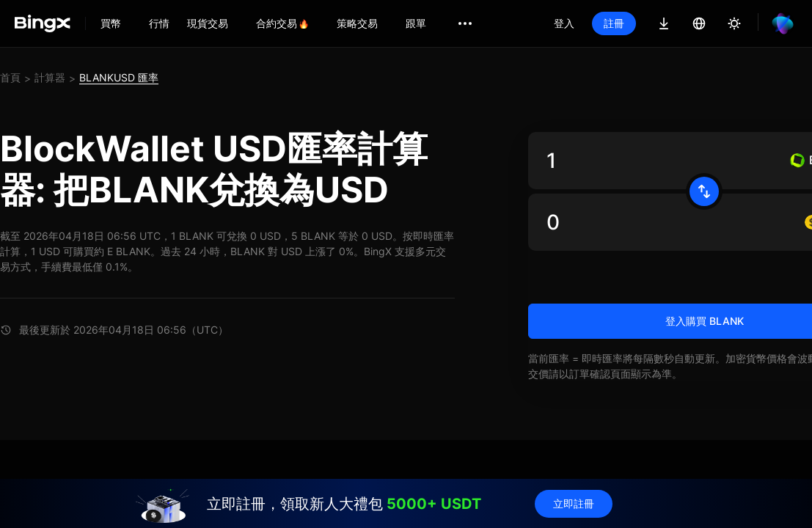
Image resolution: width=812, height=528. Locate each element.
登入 (564, 23)
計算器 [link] (50, 77)
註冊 (614, 23)
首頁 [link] (10, 77)
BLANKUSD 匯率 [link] (119, 77)
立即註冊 (574, 503)
